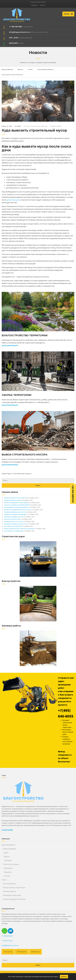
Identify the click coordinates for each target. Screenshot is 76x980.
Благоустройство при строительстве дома (19, 529)
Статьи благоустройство (39, 126)
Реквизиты (21, 952)
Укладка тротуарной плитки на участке (18, 510)
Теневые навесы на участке (14, 521)
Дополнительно (10, 346)
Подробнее (7, 830)
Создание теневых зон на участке (16, 524)
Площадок (8, 860)
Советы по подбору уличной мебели (17, 505)
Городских (8, 872)
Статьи (26, 126)
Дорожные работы (9, 845)
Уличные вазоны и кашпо (13, 500)
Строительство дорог (11, 864)
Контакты (8, 952)
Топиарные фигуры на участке (15, 512)
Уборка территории (17, 395)
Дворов (7, 857)
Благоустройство (10, 973)
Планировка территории (12, 895)
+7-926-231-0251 (7, 941)
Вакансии (34, 952)
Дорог (6, 853)
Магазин (34, 5)
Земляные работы (9, 891)
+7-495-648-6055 (7, 936)
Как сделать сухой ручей (13, 526)
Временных (8, 868)
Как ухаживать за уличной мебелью (16, 507)
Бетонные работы (9, 884)
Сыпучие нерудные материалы (14, 899)
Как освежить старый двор (14, 531)
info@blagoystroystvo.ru (10, 945)
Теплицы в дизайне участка (14, 517)
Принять (64, 977)
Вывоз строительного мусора (25, 455)
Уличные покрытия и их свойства (15, 498)
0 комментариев (56, 126)
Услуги (42, 5)
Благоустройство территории (25, 335)
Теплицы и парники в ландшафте (16, 514)
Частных (7, 876)
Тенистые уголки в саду (12, 519)
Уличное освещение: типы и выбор (16, 503)
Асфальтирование (9, 849)
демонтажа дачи (13, 200)
